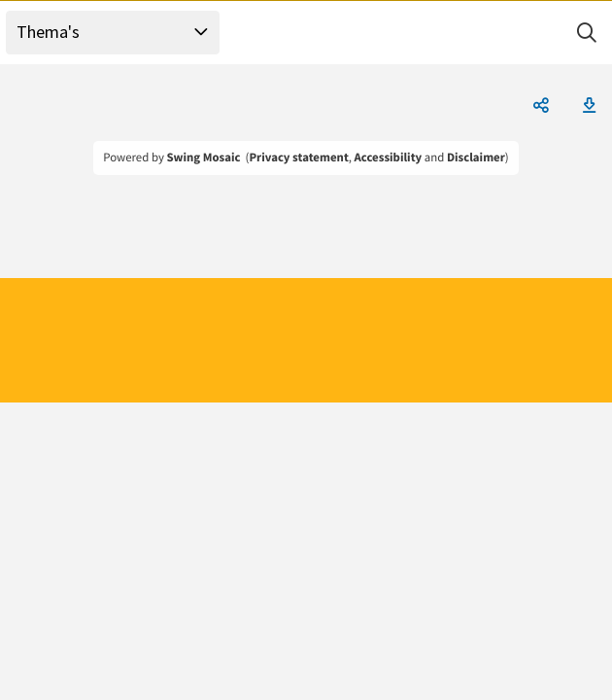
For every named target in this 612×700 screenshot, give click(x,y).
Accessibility (389, 157)
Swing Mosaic (203, 157)
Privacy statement (298, 157)
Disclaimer (476, 157)
